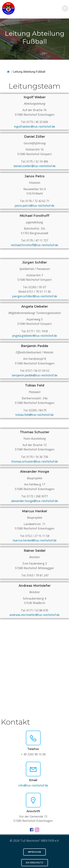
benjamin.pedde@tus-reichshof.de (35, 375)
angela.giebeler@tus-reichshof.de (34, 336)
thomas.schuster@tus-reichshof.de (35, 461)
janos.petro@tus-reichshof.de (34, 206)
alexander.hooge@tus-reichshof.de (34, 501)
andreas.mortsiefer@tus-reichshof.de (34, 615)
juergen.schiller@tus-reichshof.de (35, 296)
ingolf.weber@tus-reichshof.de (34, 127)
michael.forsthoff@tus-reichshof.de (34, 245)
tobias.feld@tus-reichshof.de (34, 415)
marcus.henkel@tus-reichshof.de (35, 540)
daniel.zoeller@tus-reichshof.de (35, 166)
